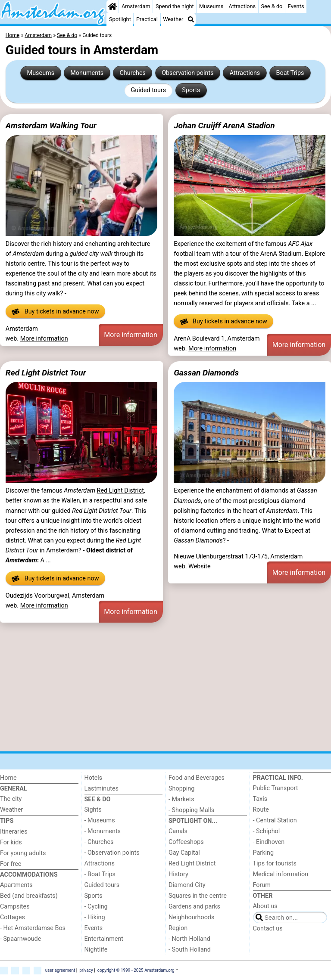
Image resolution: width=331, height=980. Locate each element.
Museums (211, 6)
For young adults (23, 853)
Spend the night (175, 6)
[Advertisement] (165, 688)
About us (265, 906)
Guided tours (148, 90)
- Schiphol (267, 831)
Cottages (12, 917)
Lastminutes (101, 789)
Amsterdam (136, 6)
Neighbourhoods (191, 917)
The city (11, 799)
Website (200, 566)
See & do (272, 6)
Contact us (268, 929)
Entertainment (104, 939)
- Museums (100, 820)
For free (11, 864)
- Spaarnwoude (20, 939)
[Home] (112, 6)
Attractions (242, 6)
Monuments (87, 73)
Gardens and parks (194, 907)
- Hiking (95, 917)
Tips (7, 821)
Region (178, 928)
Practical (147, 19)
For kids (11, 842)
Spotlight (120, 19)
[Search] (191, 19)
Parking (264, 853)
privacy (86, 970)
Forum (262, 885)
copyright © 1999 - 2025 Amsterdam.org (136, 970)
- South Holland (190, 950)
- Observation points (112, 853)
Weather (173, 19)
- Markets (181, 799)
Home (8, 778)
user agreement (60, 970)
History (178, 874)
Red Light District (120, 491)
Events (296, 6)
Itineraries (14, 832)
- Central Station (275, 820)
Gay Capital (184, 853)
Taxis (260, 799)
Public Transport (276, 788)
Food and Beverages (197, 778)
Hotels (94, 778)
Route (261, 810)
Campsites (15, 907)
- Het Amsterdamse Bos (33, 928)
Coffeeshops (186, 842)
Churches (133, 73)
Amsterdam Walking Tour (51, 126)
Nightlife (96, 950)
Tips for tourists (275, 864)
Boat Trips (290, 73)
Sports (191, 90)
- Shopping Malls (191, 810)
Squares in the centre (198, 896)
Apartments (16, 885)
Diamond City (187, 885)
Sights (93, 810)
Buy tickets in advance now (55, 312)
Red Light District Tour (46, 373)
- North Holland (189, 939)
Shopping (181, 789)
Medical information (281, 874)
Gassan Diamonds (206, 373)
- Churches (99, 842)
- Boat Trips (100, 874)
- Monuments (103, 831)
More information (44, 339)
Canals (178, 831)
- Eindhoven (269, 842)
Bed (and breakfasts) (29, 896)
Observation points (188, 73)
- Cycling (96, 907)
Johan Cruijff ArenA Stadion (224, 126)
